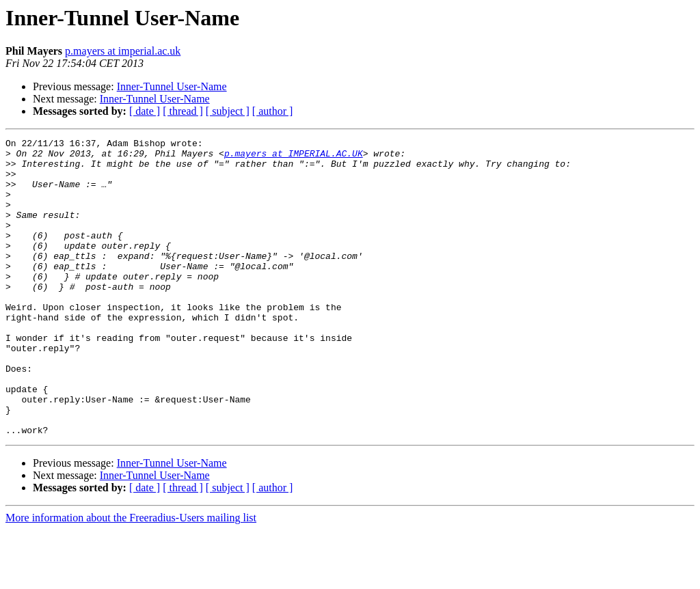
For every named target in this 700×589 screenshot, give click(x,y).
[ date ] (145, 111)
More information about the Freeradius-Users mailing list (131, 577)
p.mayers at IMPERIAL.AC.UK (294, 157)
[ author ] (273, 111)
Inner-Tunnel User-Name (172, 86)
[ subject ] (228, 111)
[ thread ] (183, 111)
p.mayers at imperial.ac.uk (123, 51)
